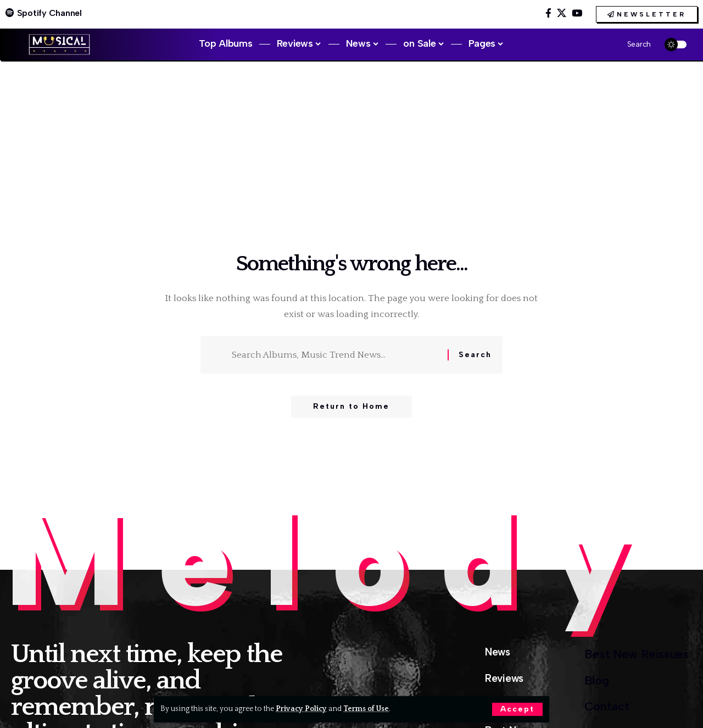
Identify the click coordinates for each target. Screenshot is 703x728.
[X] (562, 13)
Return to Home (351, 406)
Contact (607, 706)
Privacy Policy (301, 709)
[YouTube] (577, 13)
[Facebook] (548, 13)
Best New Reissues (637, 654)
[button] (517, 709)
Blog (597, 680)
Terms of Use (366, 709)
